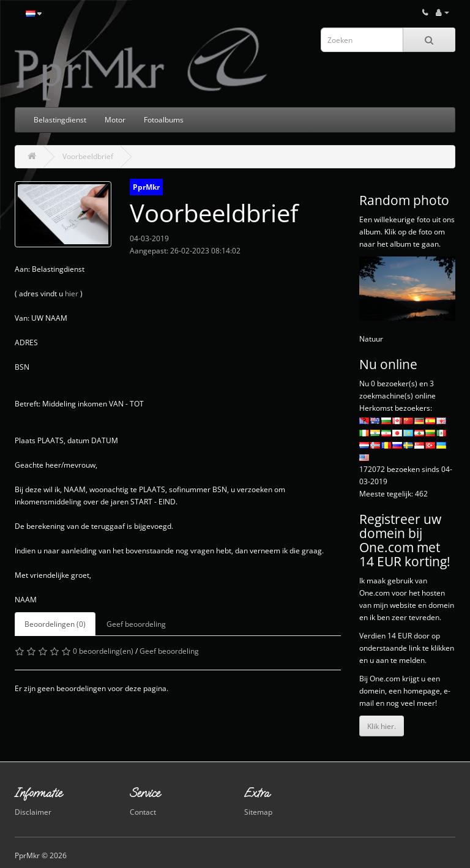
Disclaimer (33, 812)
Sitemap (258, 812)
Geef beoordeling (136, 624)
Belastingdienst (60, 120)
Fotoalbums (164, 120)
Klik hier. (382, 726)
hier (72, 294)
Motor (115, 120)
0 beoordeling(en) (103, 651)
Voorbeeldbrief (88, 156)
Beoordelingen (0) (55, 624)
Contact (143, 812)
